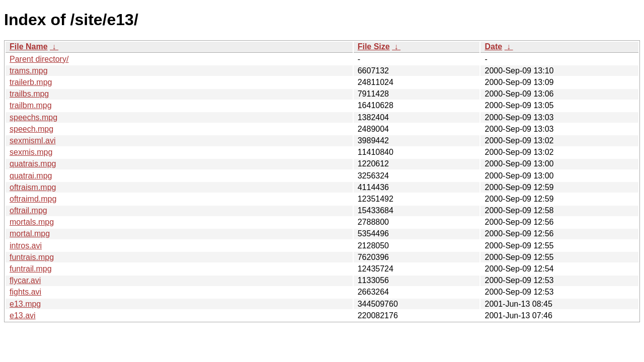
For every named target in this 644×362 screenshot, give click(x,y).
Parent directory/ (39, 59)
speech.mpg (31, 129)
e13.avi (23, 315)
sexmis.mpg (31, 152)
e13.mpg (25, 304)
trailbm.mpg (31, 105)
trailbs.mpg (29, 94)
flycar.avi (25, 280)
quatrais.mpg (33, 164)
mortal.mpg (30, 234)
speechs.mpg (33, 117)
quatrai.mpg (31, 176)
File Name (29, 47)
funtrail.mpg (31, 269)
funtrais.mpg (32, 257)
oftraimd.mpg (33, 199)
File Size (374, 47)
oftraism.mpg (33, 187)
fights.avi (25, 292)
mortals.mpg (32, 222)
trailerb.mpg (31, 82)
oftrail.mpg (28, 210)
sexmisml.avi (33, 141)
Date (493, 47)
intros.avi (26, 246)
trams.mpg (29, 71)
